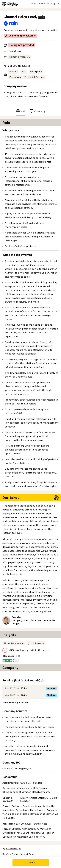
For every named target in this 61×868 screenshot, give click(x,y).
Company (37, 111)
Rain (41, 17)
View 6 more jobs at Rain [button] (18, 854)
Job (20, 111)
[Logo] (10, 4)
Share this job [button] (12, 849)
